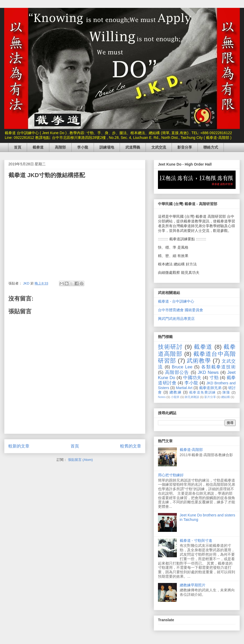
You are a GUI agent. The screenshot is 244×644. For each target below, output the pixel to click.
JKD (27, 283)
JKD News (208, 372)
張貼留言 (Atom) (80, 460)
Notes (162, 397)
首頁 (18, 147)
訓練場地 (107, 147)
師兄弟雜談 (192, 397)
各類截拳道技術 (218, 367)
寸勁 (214, 378)
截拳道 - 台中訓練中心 (176, 301)
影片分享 (210, 397)
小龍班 (175, 397)
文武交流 (159, 147)
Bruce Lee (182, 367)
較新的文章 (19, 446)
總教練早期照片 (193, 585)
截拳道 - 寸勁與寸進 (196, 541)
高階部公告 (177, 372)
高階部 (60, 147)
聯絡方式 (211, 147)
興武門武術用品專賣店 (176, 319)
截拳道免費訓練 (203, 392)
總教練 (176, 392)
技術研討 (170, 347)
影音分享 (185, 147)
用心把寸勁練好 (171, 475)
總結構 (226, 397)
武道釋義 (133, 147)
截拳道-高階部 (191, 450)
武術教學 (199, 361)
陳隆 (226, 392)
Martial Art (184, 388)
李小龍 (83, 147)
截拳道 (38, 147)
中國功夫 (192, 378)
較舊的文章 (131, 446)
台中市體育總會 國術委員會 (181, 310)
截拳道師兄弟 (210, 388)
